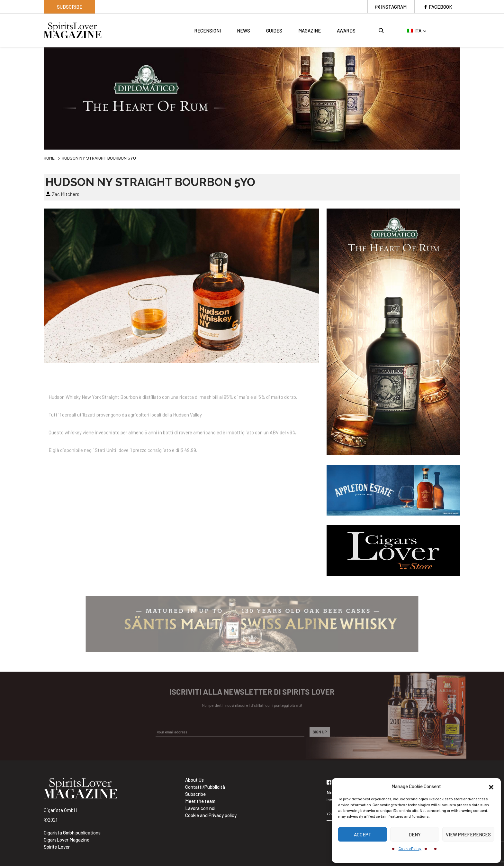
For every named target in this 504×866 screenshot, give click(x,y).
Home (49, 158)
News (243, 31)
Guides (274, 31)
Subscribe (70, 7)
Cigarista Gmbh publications (72, 833)
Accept (363, 834)
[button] (491, 786)
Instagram (394, 7)
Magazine (310, 31)
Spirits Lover (57, 847)
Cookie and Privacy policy (211, 815)
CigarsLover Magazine (67, 840)
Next (465, 98)
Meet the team (200, 801)
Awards (346, 31)
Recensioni (207, 31)
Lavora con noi (200, 808)
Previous (39, 98)
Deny (415, 834)
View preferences (468, 834)
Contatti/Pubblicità (205, 787)
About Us (194, 780)
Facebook (441, 7)
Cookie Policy (410, 848)
